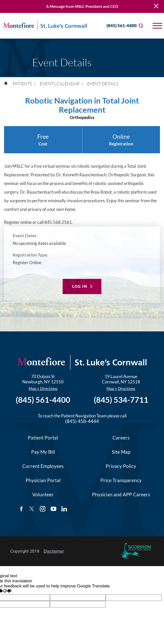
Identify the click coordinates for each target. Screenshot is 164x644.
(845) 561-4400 (117, 26)
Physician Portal (43, 480)
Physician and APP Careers (121, 495)
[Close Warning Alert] (156, 6)
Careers (121, 438)
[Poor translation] (7, 591)
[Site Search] (141, 26)
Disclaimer (54, 551)
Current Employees (43, 466)
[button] (157, 26)
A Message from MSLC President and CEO (82, 6)
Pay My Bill (43, 452)
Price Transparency (121, 480)
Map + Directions (43, 388)
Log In (80, 286)
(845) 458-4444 (82, 421)
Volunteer (43, 495)
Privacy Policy (121, 466)
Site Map (121, 452)
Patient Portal (43, 438)
